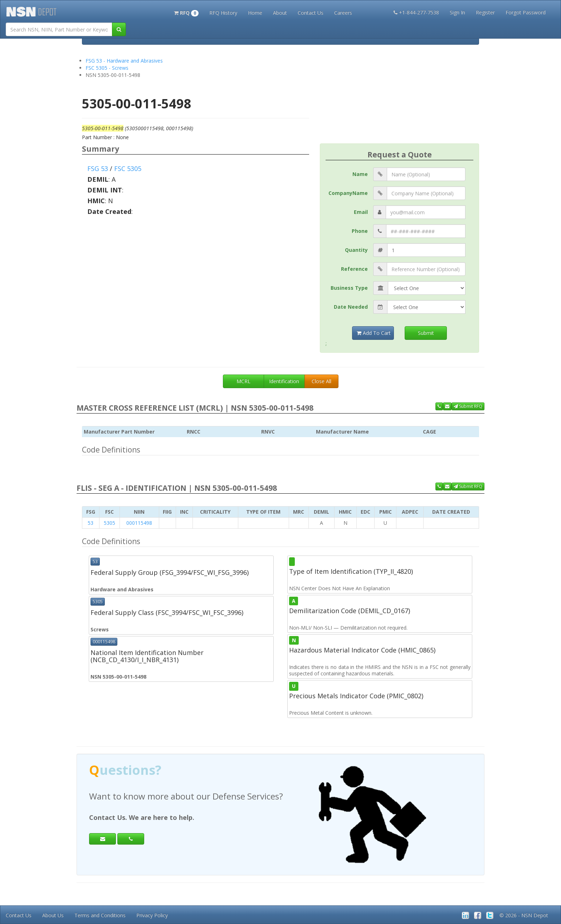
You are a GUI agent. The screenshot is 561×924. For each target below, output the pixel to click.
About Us (53, 915)
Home (255, 13)
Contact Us (311, 13)
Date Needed (351, 307)
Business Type (349, 288)
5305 (109, 523)
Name (360, 174)
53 (91, 523)
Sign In (457, 12)
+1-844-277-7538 (416, 12)
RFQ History (223, 13)
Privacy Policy (152, 915)
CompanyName (348, 193)
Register (485, 12)
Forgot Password (526, 12)
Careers (343, 13)
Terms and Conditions (100, 915)
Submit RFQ (468, 406)
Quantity (356, 250)
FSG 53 (98, 168)
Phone (360, 231)
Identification (284, 381)
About (280, 13)
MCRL (243, 381)
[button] (186, 12)
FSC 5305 (128, 168)
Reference (354, 269)
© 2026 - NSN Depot (524, 915)
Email (361, 212)
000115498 (139, 523)
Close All (321, 381)
